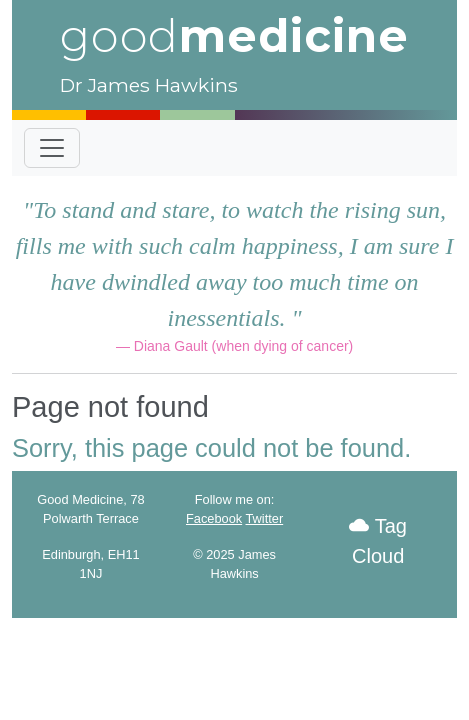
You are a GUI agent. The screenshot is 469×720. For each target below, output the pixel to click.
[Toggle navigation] (52, 148)
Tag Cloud (377, 541)
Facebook (214, 518)
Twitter (265, 518)
